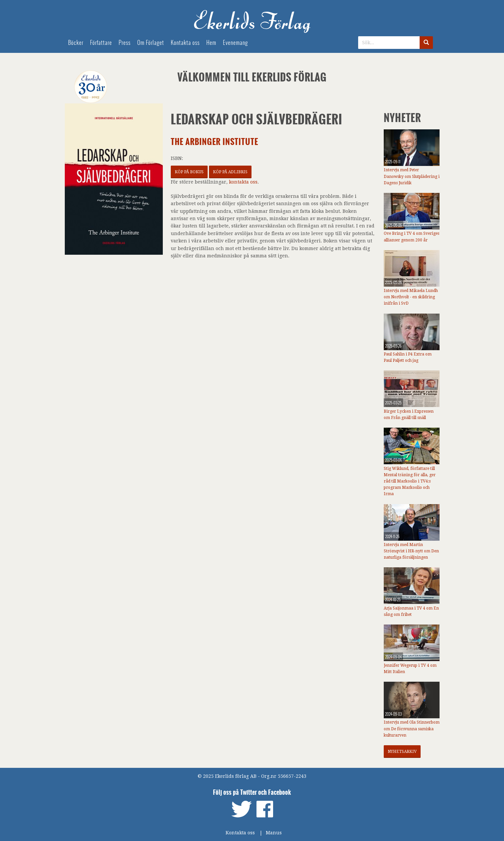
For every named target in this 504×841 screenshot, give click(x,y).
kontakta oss (243, 182)
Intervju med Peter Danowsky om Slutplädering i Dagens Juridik (412, 176)
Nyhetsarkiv (402, 752)
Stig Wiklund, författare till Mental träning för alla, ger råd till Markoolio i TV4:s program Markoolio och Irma (410, 481)
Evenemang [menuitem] (235, 43)
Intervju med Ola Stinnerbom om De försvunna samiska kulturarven (412, 729)
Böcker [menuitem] (76, 43)
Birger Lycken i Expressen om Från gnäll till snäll (409, 415)
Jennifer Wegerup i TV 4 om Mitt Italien (410, 669)
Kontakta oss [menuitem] (185, 43)
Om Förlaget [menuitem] (151, 43)
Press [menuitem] (125, 43)
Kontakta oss (240, 833)
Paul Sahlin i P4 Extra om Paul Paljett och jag (408, 357)
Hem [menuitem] (211, 43)
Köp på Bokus (189, 172)
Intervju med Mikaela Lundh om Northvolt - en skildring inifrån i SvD (411, 297)
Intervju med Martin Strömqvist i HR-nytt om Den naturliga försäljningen (411, 551)
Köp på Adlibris (230, 172)
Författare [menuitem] (101, 43)
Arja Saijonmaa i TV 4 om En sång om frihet (411, 611)
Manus (274, 833)
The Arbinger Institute (214, 142)
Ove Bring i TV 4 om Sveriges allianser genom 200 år (411, 237)
